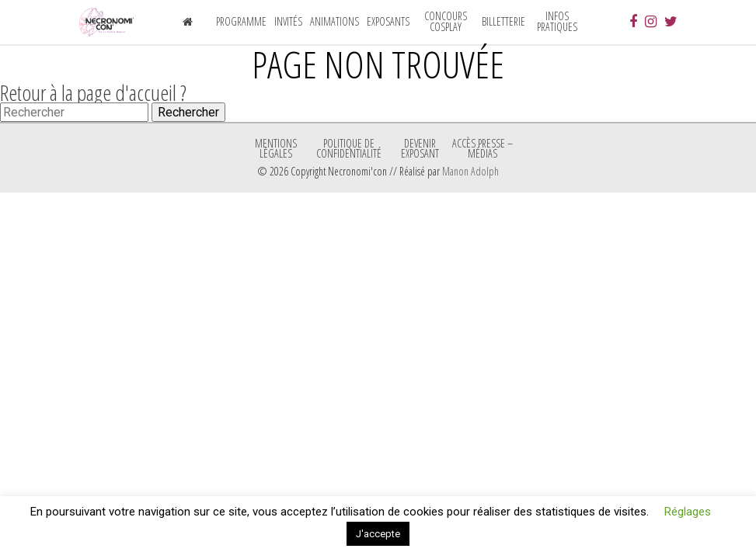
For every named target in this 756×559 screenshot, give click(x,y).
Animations (334, 21)
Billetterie (503, 21)
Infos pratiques (557, 21)
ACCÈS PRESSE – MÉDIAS (483, 148)
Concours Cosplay (446, 21)
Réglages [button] (688, 512)
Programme (241, 21)
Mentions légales (276, 148)
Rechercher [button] (188, 112)
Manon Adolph (470, 171)
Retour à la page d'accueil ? (93, 92)
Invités (288, 21)
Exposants (388, 21)
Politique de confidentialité (349, 148)
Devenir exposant (420, 148)
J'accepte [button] (378, 534)
